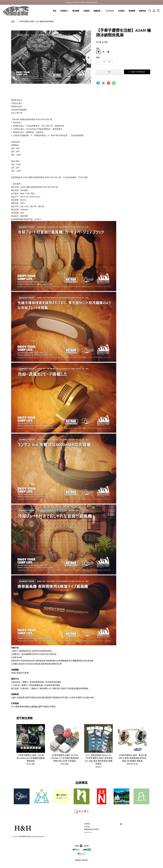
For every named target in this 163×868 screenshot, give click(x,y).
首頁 (55, 11)
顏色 (98, 48)
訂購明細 (34, 707)
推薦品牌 (98, 11)
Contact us (88, 832)
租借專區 (132, 11)
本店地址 (121, 11)
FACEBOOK (110, 11)
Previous (14, 58)
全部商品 (65, 11)
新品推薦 (76, 11)
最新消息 (143, 11)
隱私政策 (85, 860)
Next (88, 58)
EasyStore (41, 837)
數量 (98, 57)
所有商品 (87, 824)
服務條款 (78, 860)
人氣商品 (86, 11)
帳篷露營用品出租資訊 (92, 829)
